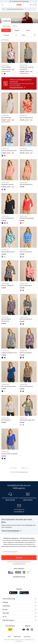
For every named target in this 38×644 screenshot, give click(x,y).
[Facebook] (28, 630)
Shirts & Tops (6, 26)
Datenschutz (17, 636)
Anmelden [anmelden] (19, 558)
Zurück (14, 468)
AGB (9, 636)
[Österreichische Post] (10, 630)
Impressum (27, 636)
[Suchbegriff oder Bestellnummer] (21, 9)
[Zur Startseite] (19, 5)
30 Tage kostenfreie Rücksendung (19, 1)
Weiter (25, 468)
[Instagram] (32, 630)
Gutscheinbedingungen (19, 564)
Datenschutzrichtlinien (21, 562)
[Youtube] (24, 630)
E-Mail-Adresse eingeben (10, 552)
